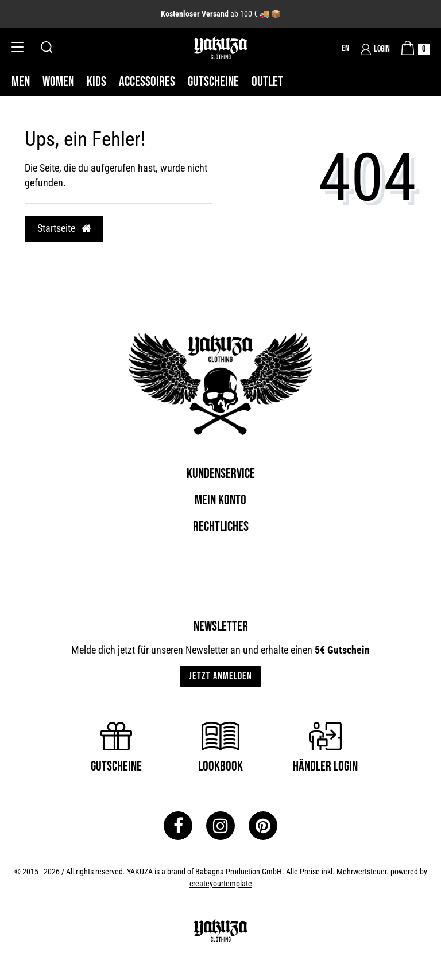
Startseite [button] (64, 228)
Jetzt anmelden (220, 676)
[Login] (375, 49)
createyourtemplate (221, 884)
